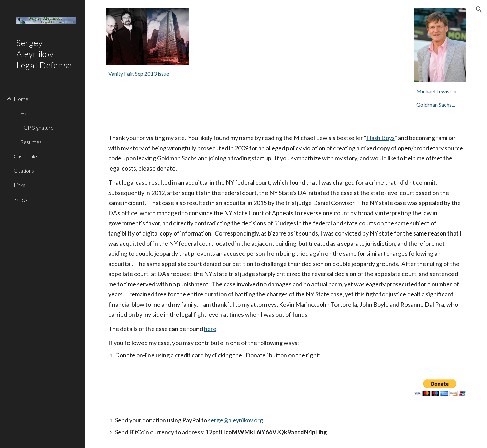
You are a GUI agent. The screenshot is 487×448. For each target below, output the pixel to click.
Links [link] (19, 185)
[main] (147, 74)
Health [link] (28, 113)
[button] (479, 9)
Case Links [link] (26, 156)
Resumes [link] (31, 142)
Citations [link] (24, 170)
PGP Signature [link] (37, 127)
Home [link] (21, 99)
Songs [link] (20, 199)
